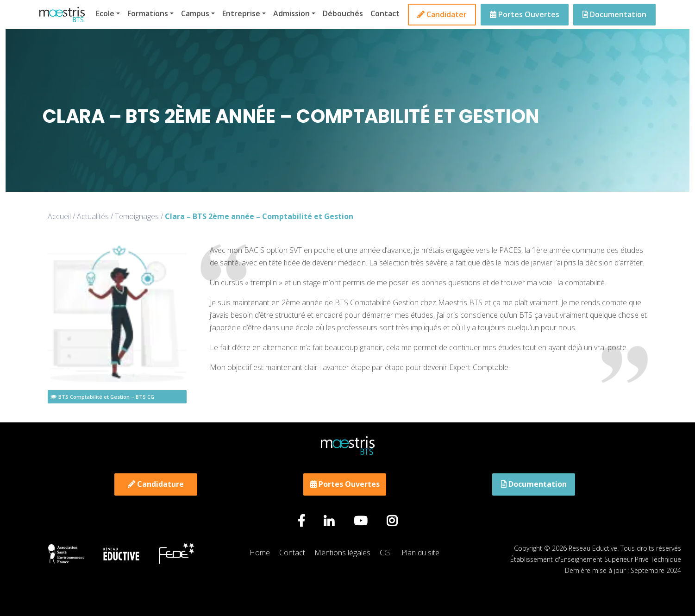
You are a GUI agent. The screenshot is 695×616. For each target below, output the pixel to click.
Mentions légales (342, 553)
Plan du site (420, 553)
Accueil (59, 216)
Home (260, 553)
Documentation (614, 14)
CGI (386, 553)
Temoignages (137, 216)
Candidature (156, 484)
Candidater (442, 14)
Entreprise (241, 13)
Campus (195, 13)
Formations (148, 13)
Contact (385, 13)
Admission (291, 13)
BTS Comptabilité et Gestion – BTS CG (102, 397)
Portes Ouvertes (525, 14)
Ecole (105, 13)
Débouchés (343, 13)
